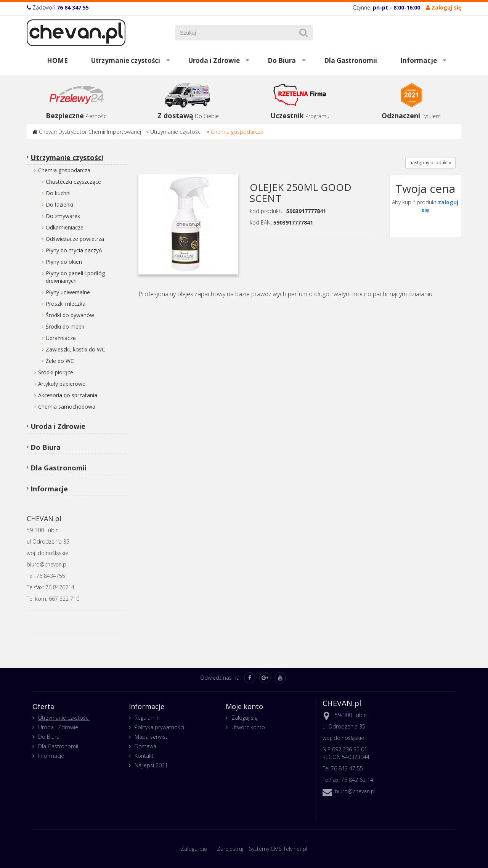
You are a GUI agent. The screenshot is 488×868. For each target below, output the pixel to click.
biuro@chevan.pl (355, 791)
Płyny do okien (64, 262)
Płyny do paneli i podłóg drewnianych (75, 277)
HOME (57, 60)
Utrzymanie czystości (126, 60)
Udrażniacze (61, 338)
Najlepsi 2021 (151, 765)
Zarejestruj (230, 849)
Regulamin (147, 718)
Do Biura (282, 60)
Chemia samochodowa (67, 407)
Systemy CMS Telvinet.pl (278, 849)
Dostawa (145, 746)
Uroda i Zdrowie (214, 60)
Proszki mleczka (66, 304)
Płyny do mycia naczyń (74, 250)
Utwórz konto (248, 727)
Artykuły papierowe (62, 384)
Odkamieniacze (65, 227)
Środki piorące (56, 372)
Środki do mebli (65, 327)
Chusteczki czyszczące (73, 182)
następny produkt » (430, 163)
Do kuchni (58, 193)
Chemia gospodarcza (237, 132)
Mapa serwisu (152, 737)
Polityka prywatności (159, 727)
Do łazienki (59, 205)
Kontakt (144, 756)
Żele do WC (60, 361)
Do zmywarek (63, 216)
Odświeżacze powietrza (75, 239)
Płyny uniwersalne (68, 292)
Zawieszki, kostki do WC (75, 349)
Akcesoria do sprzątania (68, 395)
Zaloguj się (245, 718)
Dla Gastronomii (351, 60)
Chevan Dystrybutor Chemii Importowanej (90, 132)
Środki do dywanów (70, 315)
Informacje (419, 60)
